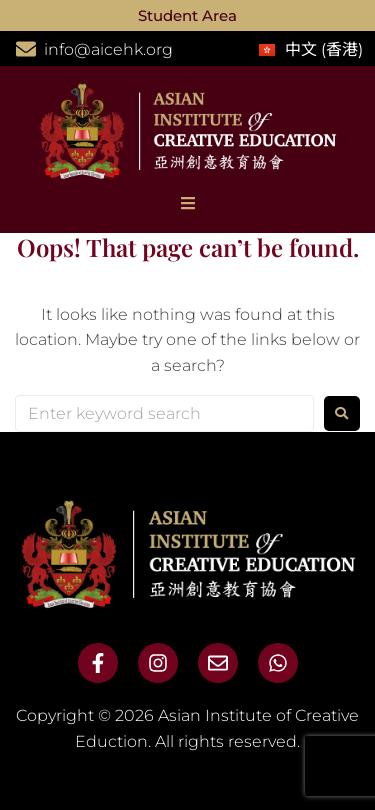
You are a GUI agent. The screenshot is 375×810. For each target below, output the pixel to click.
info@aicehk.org (108, 49)
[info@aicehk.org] (26, 49)
